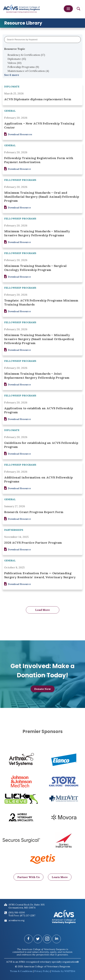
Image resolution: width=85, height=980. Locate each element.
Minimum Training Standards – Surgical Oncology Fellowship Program (35, 268)
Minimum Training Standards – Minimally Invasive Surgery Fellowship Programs (37, 233)
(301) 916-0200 (17, 912)
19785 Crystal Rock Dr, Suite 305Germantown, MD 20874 (27, 906)
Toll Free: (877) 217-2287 (22, 915)
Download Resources (18, 134)
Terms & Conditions (21, 971)
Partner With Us (28, 880)
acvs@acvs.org (17, 920)
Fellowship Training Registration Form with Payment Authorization (39, 160)
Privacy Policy (42, 971)
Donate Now (43, 691)
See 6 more (12, 75)
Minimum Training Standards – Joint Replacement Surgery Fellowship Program (37, 376)
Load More (42, 610)
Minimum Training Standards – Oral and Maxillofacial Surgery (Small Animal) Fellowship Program (42, 197)
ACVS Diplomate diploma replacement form (38, 99)
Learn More (60, 880)
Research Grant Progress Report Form (34, 512)
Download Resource (18, 169)
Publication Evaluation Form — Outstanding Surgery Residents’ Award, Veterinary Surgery (40, 575)
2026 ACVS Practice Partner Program (33, 543)
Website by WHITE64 (63, 971)
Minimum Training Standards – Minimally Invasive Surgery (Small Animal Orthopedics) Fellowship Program (39, 339)
